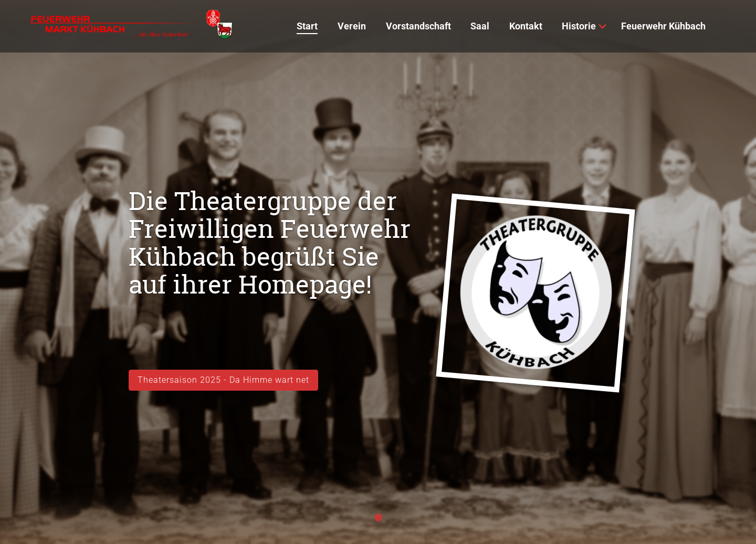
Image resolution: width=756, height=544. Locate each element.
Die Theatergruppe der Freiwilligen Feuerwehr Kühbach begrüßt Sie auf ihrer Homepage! (270, 242)
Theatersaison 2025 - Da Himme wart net (223, 380)
